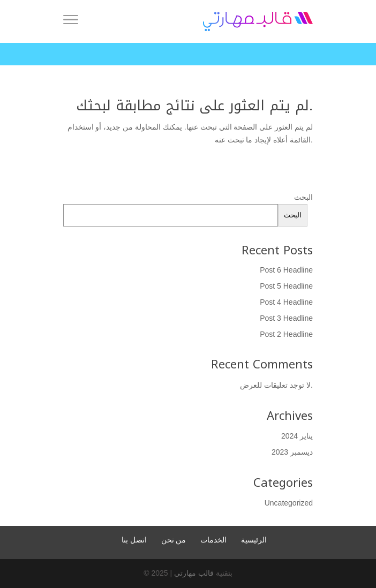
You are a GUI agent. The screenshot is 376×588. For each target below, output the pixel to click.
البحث (303, 197)
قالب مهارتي (194, 573)
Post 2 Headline (286, 334)
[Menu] (71, 21)
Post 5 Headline (286, 286)
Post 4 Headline (286, 302)
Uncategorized (289, 503)
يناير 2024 (297, 436)
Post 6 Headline (286, 270)
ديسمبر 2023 (292, 452)
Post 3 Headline (286, 318)
